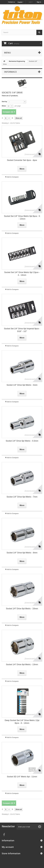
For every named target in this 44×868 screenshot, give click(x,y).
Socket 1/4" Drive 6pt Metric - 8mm (22, 553)
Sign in (39, 2)
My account (8, 847)
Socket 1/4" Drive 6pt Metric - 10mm (22, 609)
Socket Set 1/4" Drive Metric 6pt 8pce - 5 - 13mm (22, 217)
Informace (10, 72)
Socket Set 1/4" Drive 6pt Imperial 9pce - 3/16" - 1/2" (22, 330)
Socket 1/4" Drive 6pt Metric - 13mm (22, 664)
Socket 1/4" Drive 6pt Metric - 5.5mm (22, 441)
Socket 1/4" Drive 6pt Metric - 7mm (22, 497)
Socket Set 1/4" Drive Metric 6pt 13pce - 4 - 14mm (22, 274)
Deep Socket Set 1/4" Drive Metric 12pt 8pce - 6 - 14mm (22, 722)
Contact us (12, 2)
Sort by (4, 101)
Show (4, 106)
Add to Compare (13, 177)
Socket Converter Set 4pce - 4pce (22, 160)
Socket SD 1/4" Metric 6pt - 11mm (22, 777)
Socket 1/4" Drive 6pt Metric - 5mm (22, 385)
